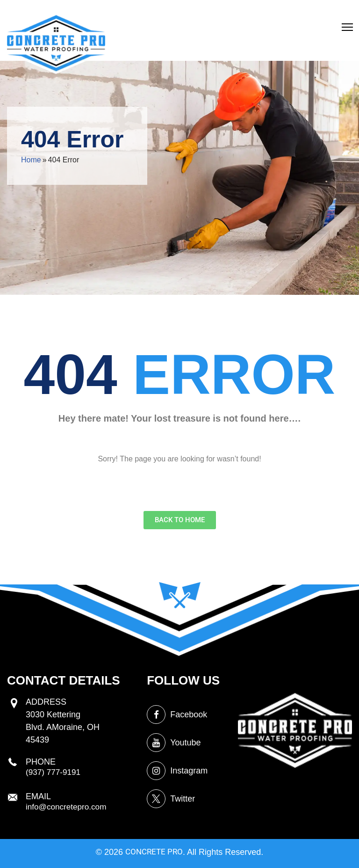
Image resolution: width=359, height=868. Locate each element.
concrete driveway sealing (151, 22)
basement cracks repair (264, 13)
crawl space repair (194, 13)
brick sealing (226, 13)
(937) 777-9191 (54, 833)
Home (31, 160)
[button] (347, 30)
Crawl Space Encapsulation (316, 13)
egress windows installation (147, 13)
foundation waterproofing (206, 22)
